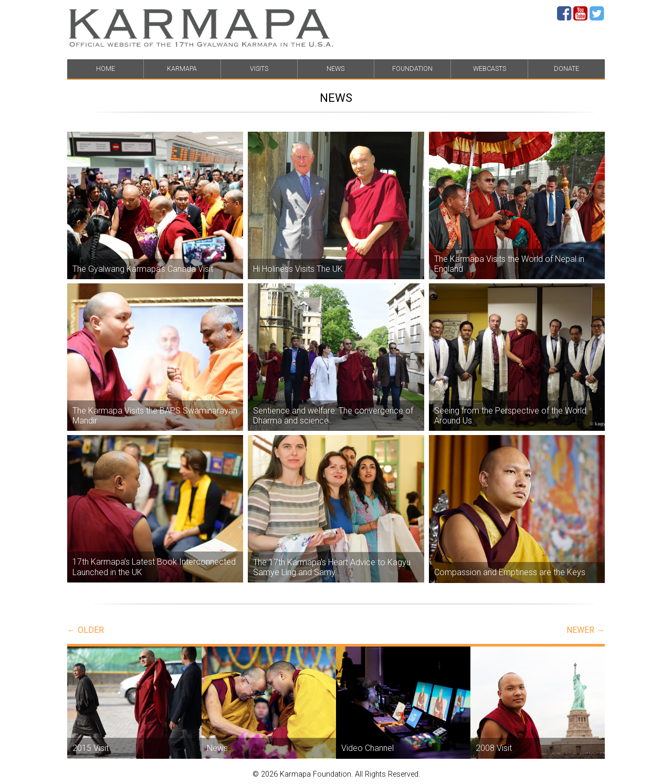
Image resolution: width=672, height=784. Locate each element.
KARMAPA (182, 68)
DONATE (566, 68)
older (86, 630)
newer (586, 630)
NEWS (335, 68)
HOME (106, 68)
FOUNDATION (412, 68)
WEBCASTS (490, 68)
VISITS (259, 68)
